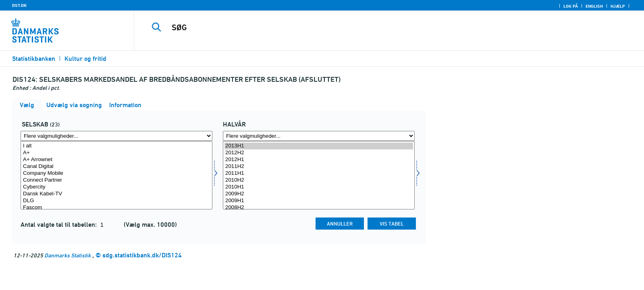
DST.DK (19, 5)
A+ (116, 153)
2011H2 (319, 167)
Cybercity (116, 187)
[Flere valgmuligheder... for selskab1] (116, 136)
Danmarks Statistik (68, 255)
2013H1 (319, 146)
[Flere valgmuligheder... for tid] (319, 136)
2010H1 (319, 187)
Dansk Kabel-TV (116, 194)
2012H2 (319, 153)
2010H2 (319, 180)
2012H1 (319, 160)
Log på (571, 6)
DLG (116, 201)
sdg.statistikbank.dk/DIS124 (142, 255)
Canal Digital (116, 167)
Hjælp (618, 6)
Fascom (116, 208)
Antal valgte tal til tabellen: (59, 225)
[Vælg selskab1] (116, 175)
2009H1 (319, 201)
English (594, 6)
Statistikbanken (34, 59)
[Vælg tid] (319, 175)
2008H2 (319, 208)
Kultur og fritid (85, 59)
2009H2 (319, 194)
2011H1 (319, 173)
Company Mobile (116, 173)
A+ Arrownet (116, 160)
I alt (116, 146)
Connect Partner (116, 180)
